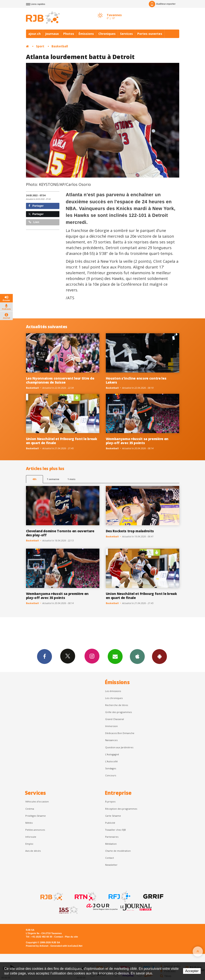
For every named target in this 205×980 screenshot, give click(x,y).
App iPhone (137, 656)
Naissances (111, 740)
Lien (34, 222)
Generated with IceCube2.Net (66, 946)
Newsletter (111, 865)
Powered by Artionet (37, 946)
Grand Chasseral (115, 719)
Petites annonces (35, 830)
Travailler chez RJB (115, 830)
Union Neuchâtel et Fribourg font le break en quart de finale (62, 441)
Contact (110, 858)
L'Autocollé (111, 761)
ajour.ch (34, 34)
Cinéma (30, 809)
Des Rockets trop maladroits (130, 531)
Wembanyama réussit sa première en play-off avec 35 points (137, 441)
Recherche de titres (117, 705)
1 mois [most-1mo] (71, 479)
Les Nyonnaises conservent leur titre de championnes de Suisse (60, 380)
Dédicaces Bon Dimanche (120, 733)
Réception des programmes (121, 809)
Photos (69, 34)
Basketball (60, 46)
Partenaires (112, 837)
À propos (110, 801)
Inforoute (31, 837)
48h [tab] (34, 479)
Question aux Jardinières (119, 747)
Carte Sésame (113, 816)
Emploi (29, 844)
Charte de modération (118, 851)
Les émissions (113, 691)
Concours (111, 775)
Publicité (110, 823)
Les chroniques (114, 698)
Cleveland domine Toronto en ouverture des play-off (60, 533)
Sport (40, 46)
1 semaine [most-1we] (53, 479)
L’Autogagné (112, 754)
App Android (159, 656)
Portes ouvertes (150, 34)
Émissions (86, 34)
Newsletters (115, 656)
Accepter (192, 971)
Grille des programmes (118, 712)
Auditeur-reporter (162, 4)
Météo (29, 823)
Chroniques (107, 34)
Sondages (111, 768)
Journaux (52, 34)
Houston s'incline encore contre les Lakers (136, 380)
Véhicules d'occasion (37, 801)
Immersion (111, 726)
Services (126, 34)
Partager (36, 206)
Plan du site (71, 937)
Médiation (111, 844)
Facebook (44, 656)
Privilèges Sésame (36, 816)
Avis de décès (33, 851)
